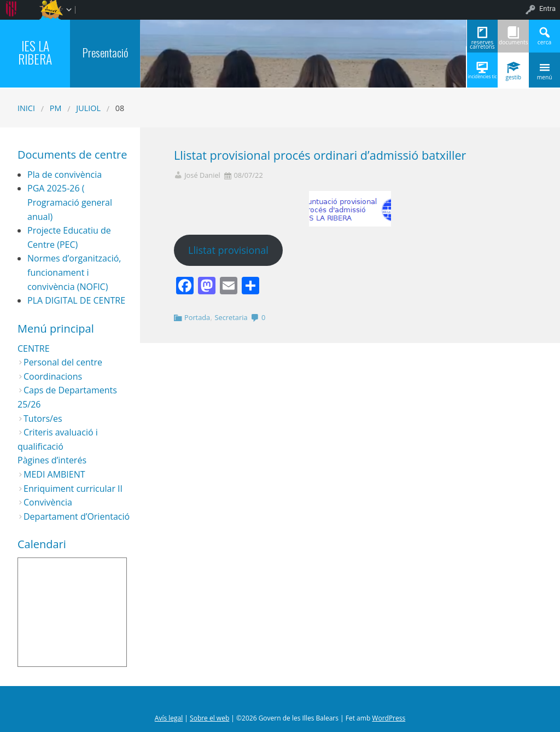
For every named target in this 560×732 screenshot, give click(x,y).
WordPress (389, 718)
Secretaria (231, 317)
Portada (197, 317)
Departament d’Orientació (77, 516)
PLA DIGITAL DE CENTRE (76, 300)
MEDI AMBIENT (54, 474)
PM (56, 108)
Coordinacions (53, 376)
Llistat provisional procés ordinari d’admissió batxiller (320, 155)
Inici (26, 108)
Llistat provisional (228, 250)
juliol (88, 108)
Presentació (105, 53)
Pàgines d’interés (52, 460)
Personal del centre (63, 362)
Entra (547, 8)
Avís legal (169, 718)
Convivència (48, 502)
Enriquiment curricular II (73, 489)
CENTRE (34, 348)
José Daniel (202, 175)
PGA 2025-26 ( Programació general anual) (70, 202)
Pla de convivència (65, 175)
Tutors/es (43, 419)
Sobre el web (209, 718)
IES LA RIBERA (35, 52)
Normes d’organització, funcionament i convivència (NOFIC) (74, 272)
